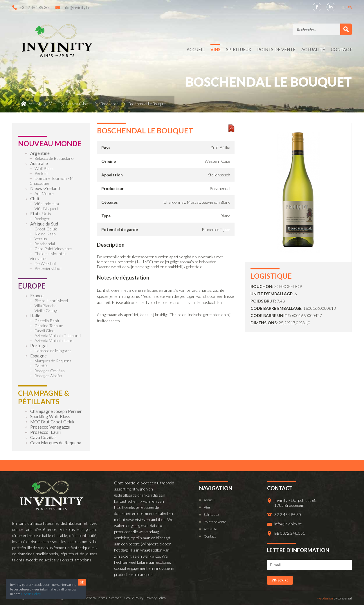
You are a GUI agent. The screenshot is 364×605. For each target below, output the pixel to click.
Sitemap (115, 598)
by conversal (335, 598)
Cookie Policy (31, 594)
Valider (346, 29)
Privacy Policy (156, 598)
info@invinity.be (76, 7)
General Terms (95, 598)
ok (82, 582)
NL (343, 7)
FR (350, 7)
